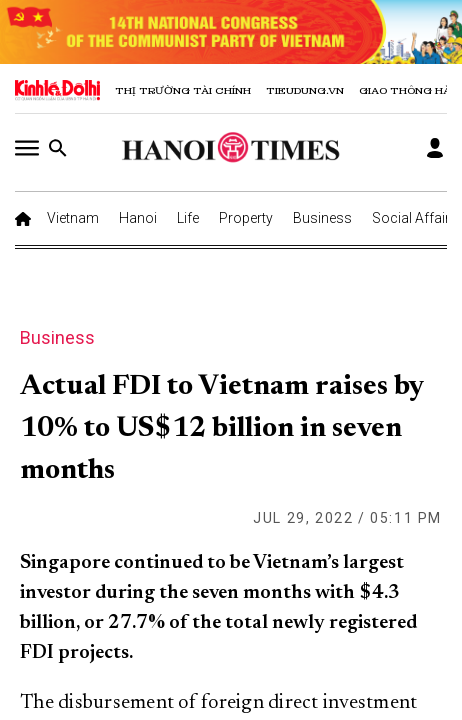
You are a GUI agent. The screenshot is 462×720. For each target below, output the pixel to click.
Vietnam (73, 218)
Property (246, 218)
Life (188, 218)
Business (322, 218)
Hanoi (138, 218)
